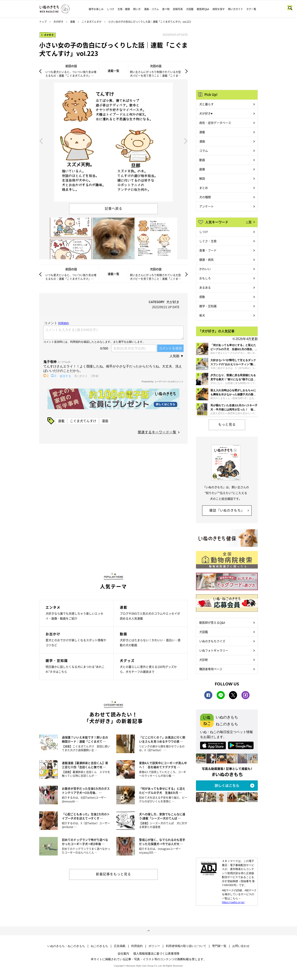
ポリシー (154, 946)
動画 (202, 160)
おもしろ (205, 278)
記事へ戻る (114, 208)
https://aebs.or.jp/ (233, 902)
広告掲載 (120, 946)
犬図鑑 (190, 9)
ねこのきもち (99, 946)
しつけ (111, 9)
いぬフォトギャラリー (214, 650)
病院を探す (219, 9)
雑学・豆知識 (208, 306)
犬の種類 (205, 197)
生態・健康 (124, 9)
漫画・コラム (151, 9)
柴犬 (202, 315)
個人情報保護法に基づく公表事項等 (156, 953)
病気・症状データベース (215, 123)
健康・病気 (206, 260)
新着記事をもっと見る (113, 874)
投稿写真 (178, 9)
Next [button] (186, 141)
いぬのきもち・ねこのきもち (66, 946)
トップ (43, 22)
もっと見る (227, 424)
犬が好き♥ (206, 113)
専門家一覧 (219, 946)
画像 (202, 169)
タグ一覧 (251, 9)
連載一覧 (113, 71)
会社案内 (123, 953)
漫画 (105, 421)
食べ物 (166, 9)
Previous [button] (41, 141)
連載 (73, 22)
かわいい (205, 269)
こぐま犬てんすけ (92, 22)
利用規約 (137, 946)
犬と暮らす (206, 104)
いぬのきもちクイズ (212, 641)
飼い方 (137, 9)
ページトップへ (148, 931)
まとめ (204, 188)
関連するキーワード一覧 (157, 432)
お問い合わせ (241, 946)
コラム (204, 150)
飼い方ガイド (236, 9)
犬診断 (204, 660)
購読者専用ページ (211, 669)
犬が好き (58, 22)
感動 (202, 297)
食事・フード (208, 250)
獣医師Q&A (203, 9)
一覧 (249, 222)
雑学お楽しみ (96, 9)
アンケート (206, 206)
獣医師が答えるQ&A (212, 622)
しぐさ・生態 (208, 241)
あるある (205, 287)
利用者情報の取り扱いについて (186, 946)
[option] (113, 140)
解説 (202, 178)
